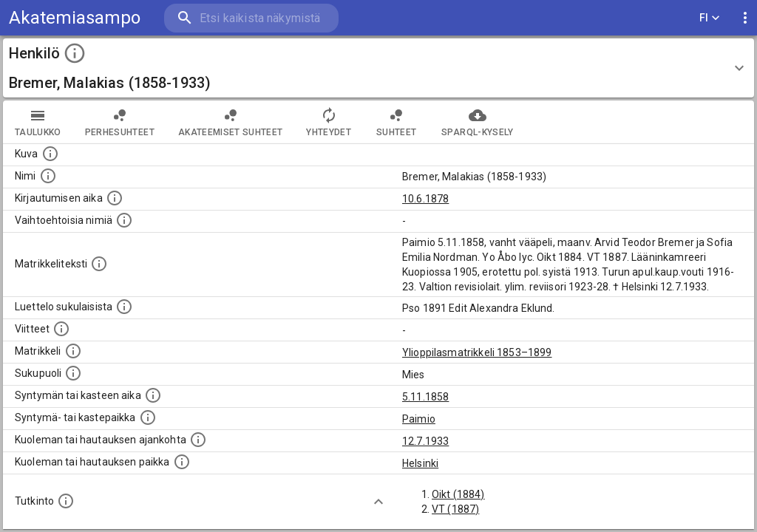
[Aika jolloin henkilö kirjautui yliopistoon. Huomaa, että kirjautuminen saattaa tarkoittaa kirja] (115, 198)
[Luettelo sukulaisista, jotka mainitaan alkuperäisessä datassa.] (124, 307)
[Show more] (378, 502)
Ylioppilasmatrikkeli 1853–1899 (477, 352)
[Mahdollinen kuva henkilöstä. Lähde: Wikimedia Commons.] (50, 154)
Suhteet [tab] (396, 122)
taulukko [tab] (38, 122)
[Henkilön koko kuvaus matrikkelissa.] (99, 264)
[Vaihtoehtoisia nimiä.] (124, 220)
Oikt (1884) (458, 494)
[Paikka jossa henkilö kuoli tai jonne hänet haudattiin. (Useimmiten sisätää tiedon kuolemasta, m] (182, 462)
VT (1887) (455, 509)
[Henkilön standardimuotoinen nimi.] (48, 176)
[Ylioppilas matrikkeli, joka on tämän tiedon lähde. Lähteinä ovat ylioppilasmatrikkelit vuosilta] (73, 351)
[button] (378, 68)
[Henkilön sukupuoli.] (73, 373)
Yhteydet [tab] (329, 122)
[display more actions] (745, 18)
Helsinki (420, 463)
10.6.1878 (425, 199)
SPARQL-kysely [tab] (477, 122)
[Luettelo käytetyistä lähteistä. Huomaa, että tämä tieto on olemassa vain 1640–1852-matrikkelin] (61, 329)
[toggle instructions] (75, 53)
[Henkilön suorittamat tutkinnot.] (66, 501)
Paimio (419, 419)
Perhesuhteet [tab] (120, 122)
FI (710, 18)
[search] (251, 18)
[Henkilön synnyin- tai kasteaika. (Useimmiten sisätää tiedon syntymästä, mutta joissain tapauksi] (153, 395)
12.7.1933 (425, 441)
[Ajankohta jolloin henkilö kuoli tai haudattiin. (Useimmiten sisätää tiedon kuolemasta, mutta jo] (198, 440)
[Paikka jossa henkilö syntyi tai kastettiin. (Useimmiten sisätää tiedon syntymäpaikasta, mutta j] (148, 417)
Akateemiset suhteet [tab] (231, 122)
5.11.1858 (425, 397)
